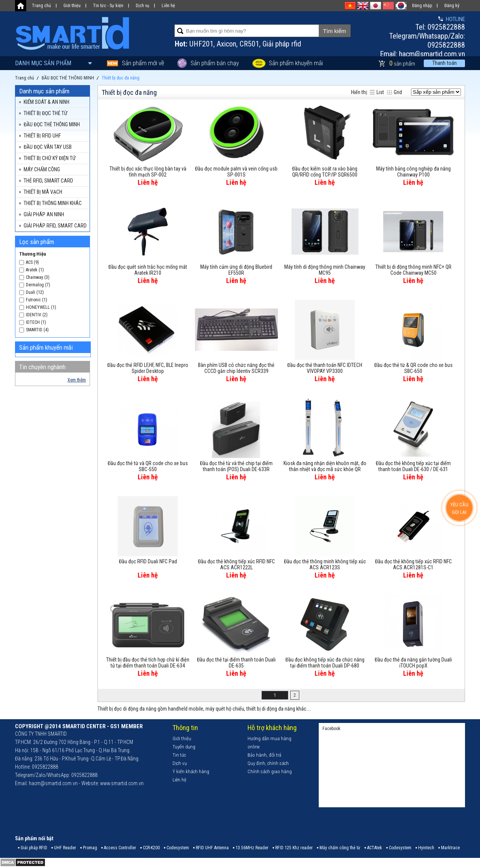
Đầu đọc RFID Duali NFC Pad (148, 561)
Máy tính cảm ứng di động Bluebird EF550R (236, 270)
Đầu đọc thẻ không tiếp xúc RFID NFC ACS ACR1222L (236, 564)
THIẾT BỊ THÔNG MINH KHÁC (53, 203)
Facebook (331, 729)
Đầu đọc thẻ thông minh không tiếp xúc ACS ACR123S (325, 564)
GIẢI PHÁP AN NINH (44, 214)
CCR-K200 (151, 848)
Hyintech (426, 848)
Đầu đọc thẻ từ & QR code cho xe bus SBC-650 (413, 368)
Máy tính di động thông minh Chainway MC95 (325, 270)
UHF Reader (65, 848)
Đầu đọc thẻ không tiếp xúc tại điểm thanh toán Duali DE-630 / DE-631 (413, 466)
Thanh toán (445, 63)
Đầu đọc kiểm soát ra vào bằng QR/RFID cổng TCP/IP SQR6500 (325, 172)
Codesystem (178, 848)
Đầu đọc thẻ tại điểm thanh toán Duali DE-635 (236, 663)
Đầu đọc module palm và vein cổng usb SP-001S (236, 172)
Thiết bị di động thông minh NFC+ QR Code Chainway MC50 (413, 270)
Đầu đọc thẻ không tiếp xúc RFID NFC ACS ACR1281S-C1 (413, 564)
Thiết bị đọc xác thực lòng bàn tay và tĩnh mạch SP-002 (148, 172)
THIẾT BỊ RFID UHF (42, 136)
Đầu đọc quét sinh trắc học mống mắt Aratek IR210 (148, 270)
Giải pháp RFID (34, 848)
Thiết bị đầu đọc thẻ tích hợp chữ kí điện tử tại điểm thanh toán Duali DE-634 (148, 663)
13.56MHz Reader (252, 848)
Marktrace (450, 848)
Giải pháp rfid (282, 44)
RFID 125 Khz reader (294, 848)
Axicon (226, 44)
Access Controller (120, 848)
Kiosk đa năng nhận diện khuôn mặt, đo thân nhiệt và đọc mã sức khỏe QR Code (325, 467)
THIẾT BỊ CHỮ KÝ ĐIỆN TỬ (50, 158)
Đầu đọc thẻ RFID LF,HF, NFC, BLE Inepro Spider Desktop (148, 368)
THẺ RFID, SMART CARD (48, 181)
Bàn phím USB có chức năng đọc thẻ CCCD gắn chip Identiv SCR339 (236, 368)
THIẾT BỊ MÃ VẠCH (43, 192)
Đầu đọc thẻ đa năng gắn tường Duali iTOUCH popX (413, 663)
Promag (90, 848)
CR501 (249, 44)
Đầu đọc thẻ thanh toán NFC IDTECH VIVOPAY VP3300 (325, 368)
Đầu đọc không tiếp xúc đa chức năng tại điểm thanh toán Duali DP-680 (325, 663)
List (380, 92)
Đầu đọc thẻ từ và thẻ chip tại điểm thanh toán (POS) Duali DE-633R (236, 466)
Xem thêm (77, 380)
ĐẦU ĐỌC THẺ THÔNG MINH (52, 124)
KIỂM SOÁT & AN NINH (46, 102)
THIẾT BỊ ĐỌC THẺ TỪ (46, 113)
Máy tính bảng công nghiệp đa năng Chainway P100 (413, 172)
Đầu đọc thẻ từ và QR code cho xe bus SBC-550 (148, 466)
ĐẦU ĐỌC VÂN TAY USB (48, 147)
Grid (398, 92)
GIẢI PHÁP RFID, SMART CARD (55, 226)
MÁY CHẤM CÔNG (42, 169)
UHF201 (201, 44)
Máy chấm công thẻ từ (340, 848)
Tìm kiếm (334, 31)
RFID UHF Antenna (212, 848)
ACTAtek (375, 848)
